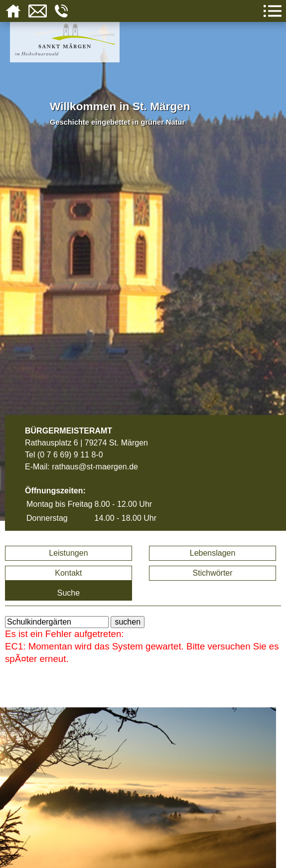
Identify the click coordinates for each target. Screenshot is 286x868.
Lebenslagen (213, 553)
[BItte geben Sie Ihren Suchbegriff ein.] (57, 622)
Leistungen (68, 553)
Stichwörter (213, 573)
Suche (69, 593)
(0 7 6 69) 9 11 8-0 (70, 455)
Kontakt (68, 573)
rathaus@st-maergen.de (95, 467)
